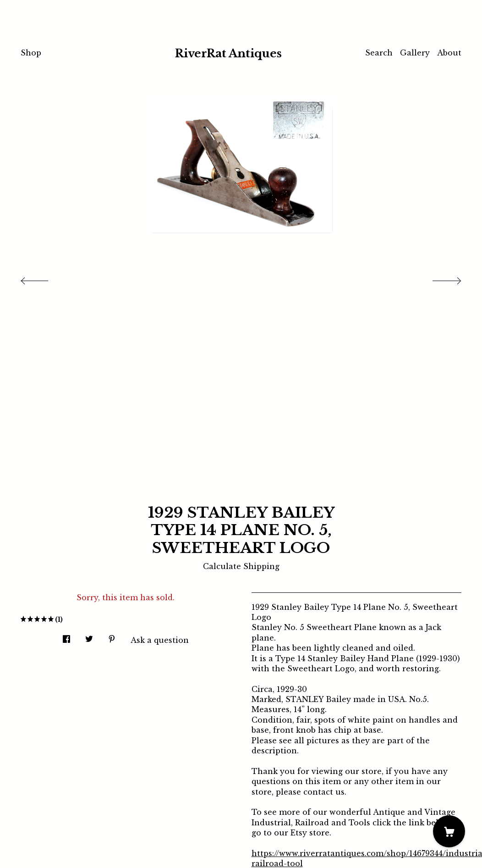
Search (379, 53)
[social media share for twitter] (89, 636)
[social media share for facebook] (66, 636)
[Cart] (449, 831)
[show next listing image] (438, 278)
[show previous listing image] (44, 278)
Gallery (415, 53)
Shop (31, 53)
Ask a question (160, 640)
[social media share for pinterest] (112, 636)
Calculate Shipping (241, 566)
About (449, 53)
